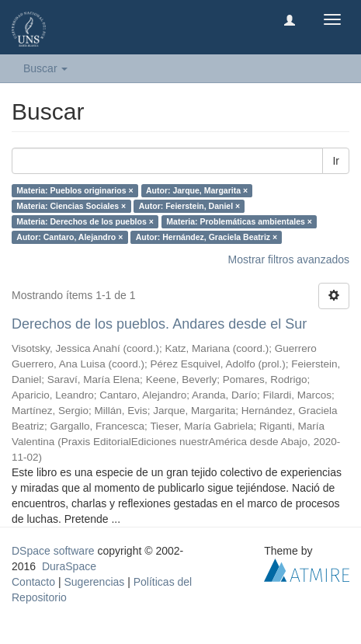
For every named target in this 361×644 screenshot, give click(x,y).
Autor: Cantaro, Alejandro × (69, 237)
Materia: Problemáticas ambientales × (239, 221)
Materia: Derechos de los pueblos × (85, 221)
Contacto (33, 582)
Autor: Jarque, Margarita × (197, 190)
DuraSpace (69, 566)
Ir (336, 161)
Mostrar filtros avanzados (289, 259)
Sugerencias (94, 582)
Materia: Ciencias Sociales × (71, 206)
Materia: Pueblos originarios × (75, 190)
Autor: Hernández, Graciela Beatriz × (207, 237)
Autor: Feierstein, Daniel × (189, 206)
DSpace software (53, 551)
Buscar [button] (45, 68)
